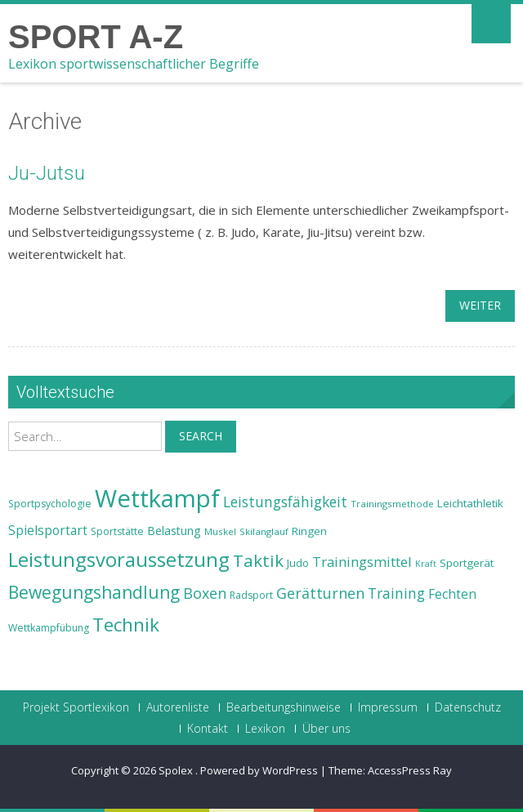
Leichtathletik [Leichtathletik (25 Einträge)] (470, 503)
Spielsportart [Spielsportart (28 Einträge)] (48, 531)
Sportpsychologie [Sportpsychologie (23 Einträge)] (50, 504)
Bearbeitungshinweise (284, 707)
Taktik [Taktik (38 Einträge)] (258, 560)
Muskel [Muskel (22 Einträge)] (220, 531)
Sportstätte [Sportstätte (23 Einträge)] (117, 531)
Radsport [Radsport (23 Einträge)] (251, 595)
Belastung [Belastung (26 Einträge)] (174, 531)
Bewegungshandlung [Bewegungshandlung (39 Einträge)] (94, 592)
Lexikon (265, 729)
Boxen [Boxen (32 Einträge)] (205, 593)
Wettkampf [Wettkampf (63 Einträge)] (157, 498)
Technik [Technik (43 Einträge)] (126, 625)
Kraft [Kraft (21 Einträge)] (426, 564)
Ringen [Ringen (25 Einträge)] (309, 531)
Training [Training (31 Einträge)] (396, 593)
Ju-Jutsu (47, 173)
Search (201, 436)
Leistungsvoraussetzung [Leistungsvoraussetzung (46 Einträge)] (119, 560)
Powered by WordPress (259, 770)
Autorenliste (178, 707)
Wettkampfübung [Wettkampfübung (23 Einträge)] (49, 628)
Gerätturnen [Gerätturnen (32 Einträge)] (320, 593)
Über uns (326, 729)
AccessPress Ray (410, 770)
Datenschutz (468, 707)
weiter (480, 305)
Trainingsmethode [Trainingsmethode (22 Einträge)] (392, 504)
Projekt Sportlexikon (76, 707)
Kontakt (208, 729)
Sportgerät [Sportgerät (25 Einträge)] (467, 563)
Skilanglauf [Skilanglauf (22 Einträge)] (264, 531)
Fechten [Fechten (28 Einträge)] (452, 594)
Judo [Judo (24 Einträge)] (298, 563)
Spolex (177, 770)
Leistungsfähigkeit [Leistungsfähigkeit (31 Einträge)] (285, 502)
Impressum (388, 707)
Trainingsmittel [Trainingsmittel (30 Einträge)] (362, 562)
